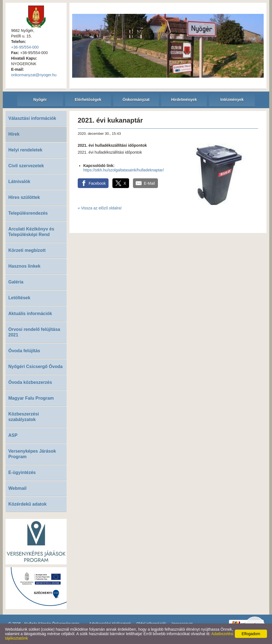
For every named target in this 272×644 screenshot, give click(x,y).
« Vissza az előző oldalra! (100, 208)
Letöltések (19, 298)
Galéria (16, 282)
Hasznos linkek (24, 266)
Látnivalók (19, 182)
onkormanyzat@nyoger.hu (34, 75)
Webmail (17, 488)
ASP (13, 435)
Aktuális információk (30, 314)
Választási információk (32, 118)
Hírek (14, 134)
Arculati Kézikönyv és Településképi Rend (31, 232)
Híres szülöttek (24, 197)
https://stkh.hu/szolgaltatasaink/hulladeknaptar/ (124, 170)
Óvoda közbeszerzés (30, 382)
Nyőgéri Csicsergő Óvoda (36, 367)
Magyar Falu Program (31, 398)
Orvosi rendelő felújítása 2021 (34, 332)
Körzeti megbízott (27, 250)
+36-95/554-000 (25, 47)
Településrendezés (28, 213)
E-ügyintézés (22, 472)
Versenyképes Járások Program (32, 454)
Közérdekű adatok (27, 504)
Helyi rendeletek (25, 150)
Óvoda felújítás (24, 351)
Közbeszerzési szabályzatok (24, 417)
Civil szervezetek (26, 166)
